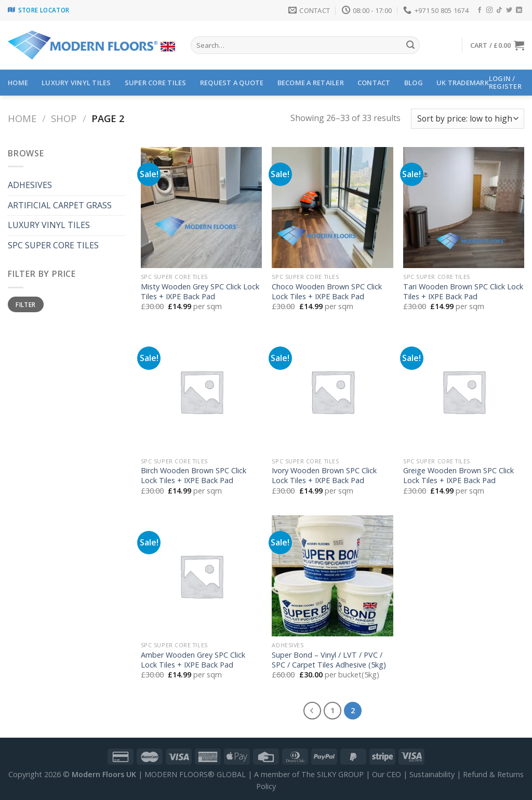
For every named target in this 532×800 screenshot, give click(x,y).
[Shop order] (468, 119)
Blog (414, 83)
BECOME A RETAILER (311, 83)
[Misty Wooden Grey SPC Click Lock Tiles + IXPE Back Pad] (201, 208)
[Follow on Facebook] (480, 10)
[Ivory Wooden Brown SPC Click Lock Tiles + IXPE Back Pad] (332, 391)
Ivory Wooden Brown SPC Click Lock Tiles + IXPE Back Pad (324, 476)
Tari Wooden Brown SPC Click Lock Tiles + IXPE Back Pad (463, 292)
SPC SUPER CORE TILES (53, 245)
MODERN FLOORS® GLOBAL (195, 774)
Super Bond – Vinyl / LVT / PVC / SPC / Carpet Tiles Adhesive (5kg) (329, 660)
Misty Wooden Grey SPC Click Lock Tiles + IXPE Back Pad (200, 292)
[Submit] (410, 45)
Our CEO (387, 774)
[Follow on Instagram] (489, 10)
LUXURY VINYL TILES (76, 83)
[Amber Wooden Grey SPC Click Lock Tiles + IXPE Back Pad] (201, 576)
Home (22, 118)
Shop (64, 118)
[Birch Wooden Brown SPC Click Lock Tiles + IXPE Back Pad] (201, 391)
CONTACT (374, 83)
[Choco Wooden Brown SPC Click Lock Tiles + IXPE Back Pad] (332, 208)
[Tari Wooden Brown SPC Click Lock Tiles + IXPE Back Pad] (464, 208)
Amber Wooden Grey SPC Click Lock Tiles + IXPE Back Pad (193, 660)
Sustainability (432, 774)
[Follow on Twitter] (509, 10)
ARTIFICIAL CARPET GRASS (60, 205)
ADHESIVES (30, 185)
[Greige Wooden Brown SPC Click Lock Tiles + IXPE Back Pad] (464, 391)
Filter (25, 304)
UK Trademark (463, 83)
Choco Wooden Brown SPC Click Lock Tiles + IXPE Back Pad (327, 292)
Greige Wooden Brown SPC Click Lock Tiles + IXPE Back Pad (458, 476)
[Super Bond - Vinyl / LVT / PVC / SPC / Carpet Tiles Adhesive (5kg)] (332, 576)
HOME (18, 83)
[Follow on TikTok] (499, 10)
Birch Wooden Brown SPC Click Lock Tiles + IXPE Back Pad (194, 476)
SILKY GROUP (340, 774)
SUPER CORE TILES (156, 83)
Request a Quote (232, 83)
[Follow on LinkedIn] (519, 10)
